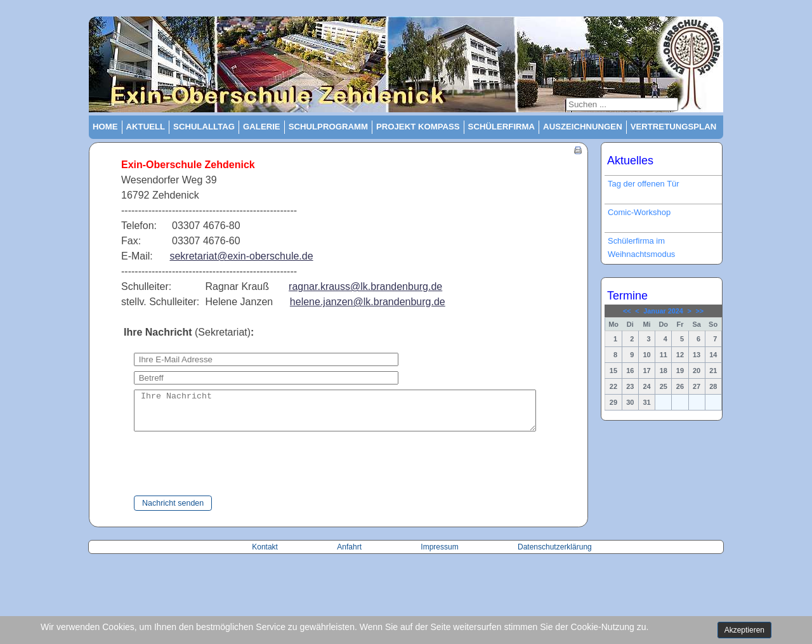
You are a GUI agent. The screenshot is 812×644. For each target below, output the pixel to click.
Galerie (262, 127)
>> (699, 311)
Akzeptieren (744, 630)
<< (627, 311)
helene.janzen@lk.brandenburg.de (368, 302)
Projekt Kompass (418, 127)
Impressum (439, 555)
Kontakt (266, 555)
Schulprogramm (328, 127)
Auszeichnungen (583, 127)
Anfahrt (350, 555)
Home (105, 127)
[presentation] (211, 472)
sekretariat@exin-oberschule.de (241, 256)
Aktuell (146, 127)
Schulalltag (204, 127)
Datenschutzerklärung (555, 555)
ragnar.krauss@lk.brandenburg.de (365, 286)
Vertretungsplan (674, 127)
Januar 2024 (663, 311)
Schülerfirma (502, 127)
